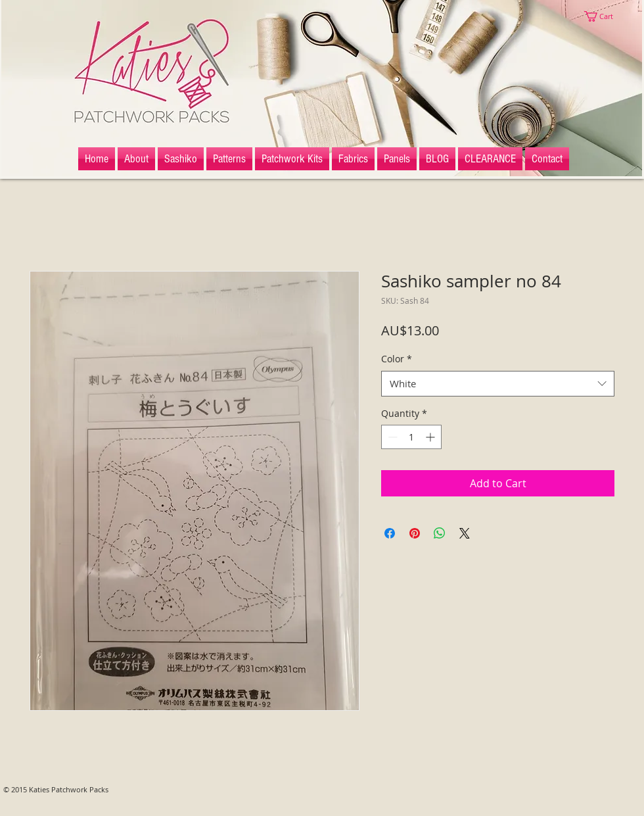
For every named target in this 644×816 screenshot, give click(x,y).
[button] (605, 16)
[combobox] (498, 384)
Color (397, 359)
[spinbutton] (411, 437)
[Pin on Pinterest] (415, 533)
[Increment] (431, 437)
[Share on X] (465, 533)
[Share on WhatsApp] (440, 533)
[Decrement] (391, 437)
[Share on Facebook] (390, 533)
